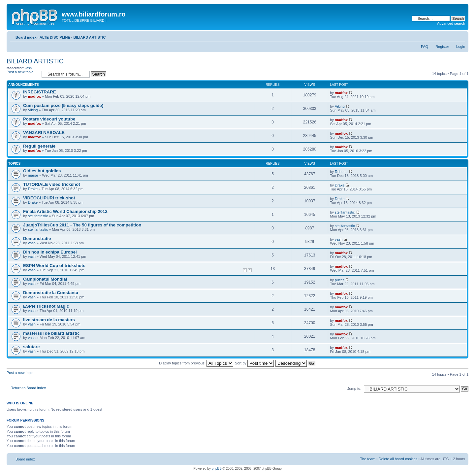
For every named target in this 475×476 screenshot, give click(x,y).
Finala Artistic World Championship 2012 (65, 211)
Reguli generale (39, 146)
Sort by (254, 363)
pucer (339, 280)
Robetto (341, 172)
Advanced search (451, 23)
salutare (32, 347)
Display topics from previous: (196, 363)
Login (461, 47)
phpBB (217, 469)
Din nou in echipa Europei (50, 252)
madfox (34, 96)
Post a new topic (22, 74)
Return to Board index (28, 388)
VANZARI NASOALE (44, 133)
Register (442, 47)
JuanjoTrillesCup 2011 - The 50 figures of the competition (82, 225)
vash (28, 68)
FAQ (425, 47)
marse (33, 175)
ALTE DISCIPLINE (55, 37)
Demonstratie (37, 238)
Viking (33, 110)
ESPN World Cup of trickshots (54, 266)
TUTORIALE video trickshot (52, 184)
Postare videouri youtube (49, 119)
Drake (33, 189)
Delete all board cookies (398, 459)
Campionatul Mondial (45, 279)
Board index (26, 37)
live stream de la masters (49, 320)
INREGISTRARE (40, 92)
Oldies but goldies (42, 171)
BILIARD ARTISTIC (89, 37)
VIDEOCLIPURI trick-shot (49, 198)
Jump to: (354, 389)
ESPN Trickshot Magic (46, 306)
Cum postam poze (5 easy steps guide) (63, 105)
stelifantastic (38, 216)
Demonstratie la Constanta (51, 293)
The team (367, 459)
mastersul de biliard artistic (51, 333)
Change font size (460, 36)
